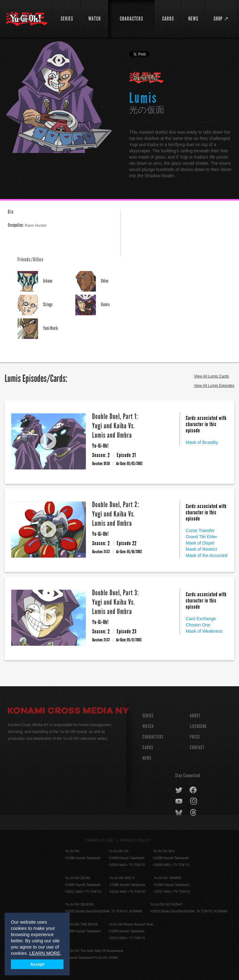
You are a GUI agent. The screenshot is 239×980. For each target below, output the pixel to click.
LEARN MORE (45, 953)
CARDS (148, 747)
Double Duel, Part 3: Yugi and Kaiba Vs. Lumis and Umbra (115, 602)
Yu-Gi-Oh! (147, 78)
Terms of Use (100, 840)
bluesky (179, 813)
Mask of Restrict (201, 549)
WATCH (148, 726)
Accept (37, 964)
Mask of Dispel (200, 543)
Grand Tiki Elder (201, 537)
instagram (194, 802)
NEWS (147, 758)
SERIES (148, 716)
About (195, 716)
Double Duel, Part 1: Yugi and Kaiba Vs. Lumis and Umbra (115, 426)
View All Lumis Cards (211, 376)
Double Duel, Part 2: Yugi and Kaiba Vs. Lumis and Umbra (116, 514)
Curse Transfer (200, 530)
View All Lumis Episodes (214, 386)
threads (194, 813)
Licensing (198, 726)
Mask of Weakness (204, 631)
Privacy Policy (136, 840)
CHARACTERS (153, 737)
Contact (197, 747)
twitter (179, 790)
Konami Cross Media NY (68, 711)
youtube (179, 802)
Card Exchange (201, 619)
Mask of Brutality (202, 442)
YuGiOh (27, 19)
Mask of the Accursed (207, 555)
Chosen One (198, 625)
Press (195, 737)
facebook (193, 790)
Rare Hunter (27, 225)
